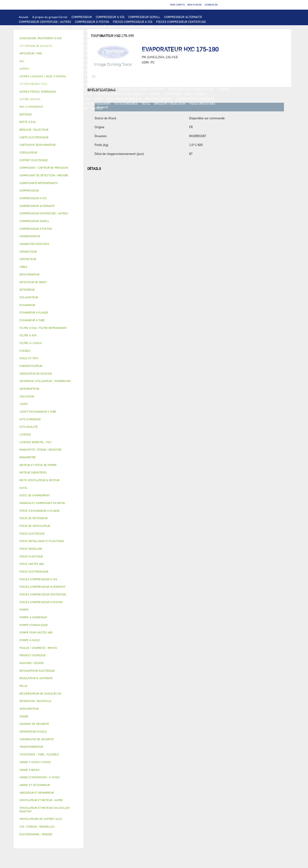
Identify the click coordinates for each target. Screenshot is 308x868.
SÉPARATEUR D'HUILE (149, 65)
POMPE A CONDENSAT (114, 60)
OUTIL (146, 103)
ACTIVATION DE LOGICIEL (74, 94)
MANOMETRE (79, 108)
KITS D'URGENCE (126, 103)
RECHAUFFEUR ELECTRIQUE (102, 55)
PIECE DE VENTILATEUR (119, 46)
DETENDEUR (115, 75)
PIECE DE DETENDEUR (142, 75)
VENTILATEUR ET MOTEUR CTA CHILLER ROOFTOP (189, 41)
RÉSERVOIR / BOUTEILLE (168, 79)
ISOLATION (196, 79)
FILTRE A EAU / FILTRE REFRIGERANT (85, 103)
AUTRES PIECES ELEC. (34, 60)
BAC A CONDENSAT (113, 79)
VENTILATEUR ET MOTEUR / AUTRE (42, 46)
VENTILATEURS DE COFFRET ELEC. (42, 55)
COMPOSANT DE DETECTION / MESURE (45, 36)
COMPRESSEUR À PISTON (92, 22)
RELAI (23, 51)
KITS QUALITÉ (57, 108)
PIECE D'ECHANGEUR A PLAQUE (40, 41)
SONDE (74, 55)
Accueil (24, 17)
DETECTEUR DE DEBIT (134, 70)
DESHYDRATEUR (198, 70)
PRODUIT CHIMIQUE (33, 99)
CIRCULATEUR (143, 60)
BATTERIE (111, 36)
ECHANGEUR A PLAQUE (138, 36)
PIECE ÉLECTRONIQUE (34, 571)
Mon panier (195, 5)
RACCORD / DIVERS (158, 99)
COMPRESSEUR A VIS (110, 17)
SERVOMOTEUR (101, 84)
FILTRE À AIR (77, 89)
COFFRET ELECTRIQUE (85, 51)
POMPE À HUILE (178, 65)
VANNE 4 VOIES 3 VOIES (71, 84)
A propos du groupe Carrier (50, 17)
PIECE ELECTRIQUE (153, 46)
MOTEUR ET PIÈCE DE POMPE (176, 60)
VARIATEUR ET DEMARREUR (189, 46)
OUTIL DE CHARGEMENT (163, 31)
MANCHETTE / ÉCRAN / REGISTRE (142, 89)
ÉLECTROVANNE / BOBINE (157, 84)
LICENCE (224, 89)
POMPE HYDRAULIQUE (81, 60)
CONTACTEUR (221, 46)
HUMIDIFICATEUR (103, 89)
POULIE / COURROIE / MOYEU (70, 99)
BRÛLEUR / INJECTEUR (170, 103)
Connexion (211, 5)
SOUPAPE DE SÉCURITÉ (168, 70)
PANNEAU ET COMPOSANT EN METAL (72, 79)
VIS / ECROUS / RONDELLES (37, 103)
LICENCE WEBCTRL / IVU (36, 94)
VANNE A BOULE (125, 84)
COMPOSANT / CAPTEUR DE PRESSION (89, 70)
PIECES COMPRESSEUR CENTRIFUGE (181, 22)
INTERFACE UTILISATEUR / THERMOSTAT (47, 31)
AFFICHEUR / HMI (90, 31)
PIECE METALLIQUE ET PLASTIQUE (184, 75)
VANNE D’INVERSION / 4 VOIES (82, 75)
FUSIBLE (164, 51)
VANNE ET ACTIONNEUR (35, 84)
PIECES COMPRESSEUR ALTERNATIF (43, 26)
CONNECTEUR (134, 55)
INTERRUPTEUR (42, 51)
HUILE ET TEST (68, 65)
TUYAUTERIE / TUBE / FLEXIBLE (185, 94)
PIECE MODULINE (31, 108)
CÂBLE (61, 51)
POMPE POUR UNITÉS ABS (36, 65)
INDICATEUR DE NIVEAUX (124, 99)
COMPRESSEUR (82, 17)
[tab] (48, 115)
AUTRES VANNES (190, 84)
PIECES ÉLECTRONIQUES (138, 26)
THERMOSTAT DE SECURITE (200, 55)
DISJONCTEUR (144, 51)
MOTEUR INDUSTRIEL (84, 46)
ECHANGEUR (92, 36)
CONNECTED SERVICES (163, 55)
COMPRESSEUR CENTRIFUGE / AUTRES (45, 22)
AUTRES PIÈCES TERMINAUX (195, 99)
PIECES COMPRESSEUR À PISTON (94, 26)
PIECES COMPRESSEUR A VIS (133, 22)
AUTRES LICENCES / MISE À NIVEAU (121, 94)
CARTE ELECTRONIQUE (174, 26)
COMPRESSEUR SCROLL (144, 17)
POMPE (57, 60)
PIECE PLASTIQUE (31, 79)
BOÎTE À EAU (138, 79)
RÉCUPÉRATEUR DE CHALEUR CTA (191, 89)
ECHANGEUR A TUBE (171, 36)
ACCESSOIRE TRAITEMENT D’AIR (41, 89)
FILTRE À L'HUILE (118, 65)
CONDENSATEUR (184, 51)
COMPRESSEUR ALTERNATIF (183, 17)
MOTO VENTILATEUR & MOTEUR (130, 41)
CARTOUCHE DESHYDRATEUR (38, 75)
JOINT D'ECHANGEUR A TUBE (85, 41)
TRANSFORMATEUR (117, 51)
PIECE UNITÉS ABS (202, 103)
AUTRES (155, 94)
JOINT (98, 99)
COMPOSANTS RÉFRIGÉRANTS (39, 70)
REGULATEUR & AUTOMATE (125, 31)
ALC (77, 36)
